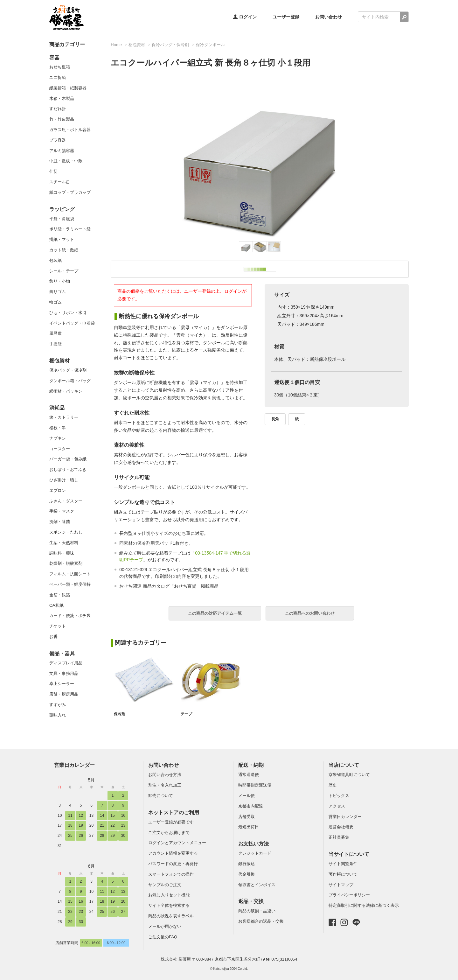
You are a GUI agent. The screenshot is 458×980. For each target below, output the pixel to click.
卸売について (161, 796)
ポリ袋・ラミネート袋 (70, 229)
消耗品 (57, 408)
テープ (187, 714)
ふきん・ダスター (66, 501)
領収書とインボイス (257, 885)
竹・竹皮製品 (62, 119)
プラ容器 (58, 140)
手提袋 (56, 344)
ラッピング (62, 209)
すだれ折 (58, 109)
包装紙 (56, 260)
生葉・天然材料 (64, 543)
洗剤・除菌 (60, 522)
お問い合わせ (329, 17)
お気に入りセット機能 (169, 895)
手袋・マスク (62, 511)
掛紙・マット (62, 239)
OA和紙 (56, 605)
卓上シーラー (62, 684)
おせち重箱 (60, 67)
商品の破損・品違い (257, 911)
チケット (58, 626)
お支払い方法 (253, 844)
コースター (60, 449)
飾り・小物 (60, 281)
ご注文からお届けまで (169, 833)
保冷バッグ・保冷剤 (68, 370)
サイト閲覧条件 (343, 864)
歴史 (333, 785)
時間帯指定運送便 (255, 785)
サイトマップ (341, 885)
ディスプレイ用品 (66, 663)
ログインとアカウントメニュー (177, 843)
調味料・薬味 (62, 553)
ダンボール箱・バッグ (70, 381)
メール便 (246, 796)
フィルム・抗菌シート (70, 574)
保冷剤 (120, 714)
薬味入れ (58, 715)
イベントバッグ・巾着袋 (72, 323)
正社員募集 (339, 837)
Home (116, 45)
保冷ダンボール (210, 45)
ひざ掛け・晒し (64, 480)
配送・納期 (251, 765)
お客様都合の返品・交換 (261, 921)
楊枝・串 (58, 428)
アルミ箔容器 (62, 151)
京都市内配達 (251, 806)
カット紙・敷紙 (64, 250)
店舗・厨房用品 (64, 694)
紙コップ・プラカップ (70, 192)
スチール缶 (60, 182)
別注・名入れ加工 (165, 785)
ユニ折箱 (58, 77)
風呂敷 (56, 333)
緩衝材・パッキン (66, 391)
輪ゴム (56, 302)
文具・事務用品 (64, 673)
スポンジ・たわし (66, 532)
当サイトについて (349, 854)
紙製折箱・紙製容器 (68, 88)
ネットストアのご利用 (174, 812)
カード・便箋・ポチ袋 (70, 616)
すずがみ (58, 705)
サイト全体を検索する (169, 905)
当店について (344, 765)
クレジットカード (255, 853)
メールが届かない (165, 926)
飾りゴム (58, 292)
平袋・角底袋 (62, 219)
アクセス (337, 806)
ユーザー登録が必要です (171, 822)
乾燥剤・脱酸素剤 (66, 563)
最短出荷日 (249, 827)
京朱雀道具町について (349, 775)
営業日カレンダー (74, 765)
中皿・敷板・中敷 (66, 161)
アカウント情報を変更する (173, 853)
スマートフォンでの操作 (171, 874)
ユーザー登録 (286, 17)
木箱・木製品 (62, 98)
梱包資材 (59, 361)
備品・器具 (62, 653)
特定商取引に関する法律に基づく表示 (364, 905)
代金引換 (246, 874)
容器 (54, 57)
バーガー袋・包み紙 (68, 459)
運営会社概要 (341, 827)
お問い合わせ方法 (165, 775)
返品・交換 (251, 901)
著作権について (343, 874)
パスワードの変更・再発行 (173, 864)
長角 (275, 419)
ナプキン (58, 438)
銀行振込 (246, 864)
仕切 (53, 171)
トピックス (339, 796)
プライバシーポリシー (349, 895)
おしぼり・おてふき (68, 469)
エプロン (58, 490)
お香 (53, 637)
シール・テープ (64, 271)
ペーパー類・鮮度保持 (70, 584)
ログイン (245, 17)
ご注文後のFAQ (163, 937)
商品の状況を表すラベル (171, 916)
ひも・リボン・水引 (68, 313)
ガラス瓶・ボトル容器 (70, 130)
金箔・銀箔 (60, 595)
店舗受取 (246, 817)
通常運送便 (249, 775)
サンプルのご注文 (165, 885)
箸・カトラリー (64, 417)
